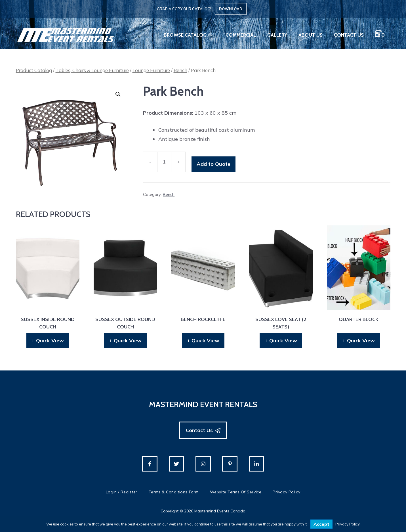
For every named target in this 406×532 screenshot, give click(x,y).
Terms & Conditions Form (174, 492)
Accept (321, 524)
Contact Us (349, 35)
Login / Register (122, 492)
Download (231, 9)
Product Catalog (34, 70)
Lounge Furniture (151, 70)
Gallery (277, 35)
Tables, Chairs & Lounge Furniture (92, 70)
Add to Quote (213, 164)
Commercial (241, 35)
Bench (180, 70)
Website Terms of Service (236, 492)
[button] (118, 94)
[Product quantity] (164, 162)
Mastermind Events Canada (220, 511)
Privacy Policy (286, 492)
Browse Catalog (192, 35)
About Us (311, 35)
